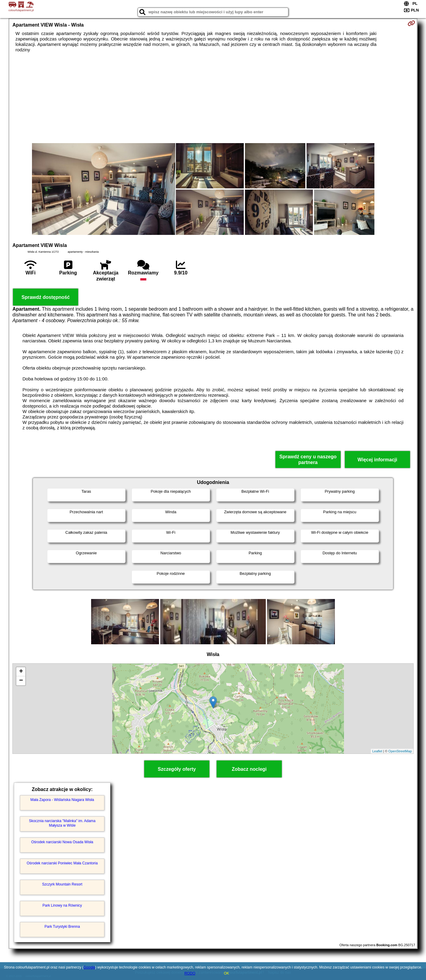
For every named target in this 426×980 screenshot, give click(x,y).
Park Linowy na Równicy (62, 905)
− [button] (21, 681)
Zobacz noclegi (249, 769)
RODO (190, 973)
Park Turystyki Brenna (62, 927)
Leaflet (377, 751)
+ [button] (21, 672)
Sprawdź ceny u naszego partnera (308, 460)
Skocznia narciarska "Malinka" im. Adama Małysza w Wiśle (62, 823)
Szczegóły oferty (177, 769)
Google (89, 967)
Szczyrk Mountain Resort (62, 884)
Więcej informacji (377, 460)
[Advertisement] (213, 98)
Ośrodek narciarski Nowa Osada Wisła (62, 842)
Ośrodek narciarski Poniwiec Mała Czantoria (62, 863)
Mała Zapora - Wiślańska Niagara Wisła (62, 800)
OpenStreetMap (400, 751)
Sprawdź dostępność (46, 297)
